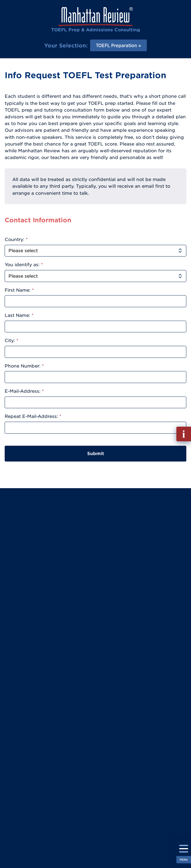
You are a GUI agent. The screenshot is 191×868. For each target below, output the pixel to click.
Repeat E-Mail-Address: (33, 416)
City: (12, 340)
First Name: (19, 290)
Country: (16, 239)
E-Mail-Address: (24, 391)
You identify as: (24, 264)
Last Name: (19, 315)
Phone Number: (24, 366)
